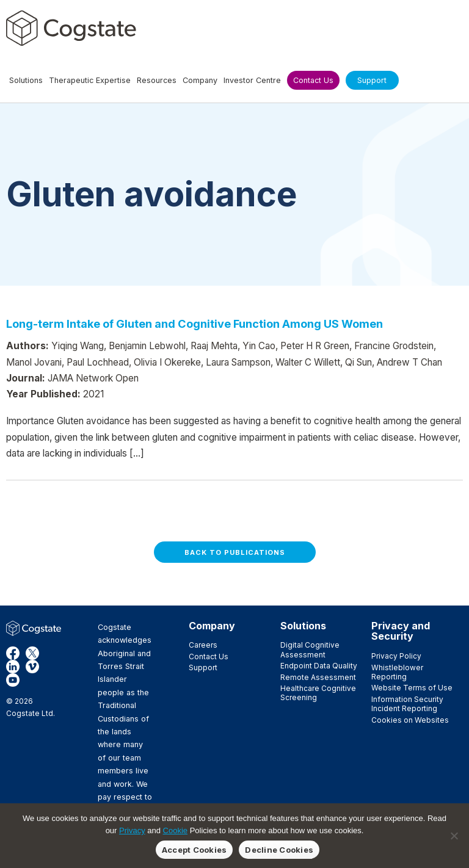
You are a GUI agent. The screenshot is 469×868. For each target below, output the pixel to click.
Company (212, 626)
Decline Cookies (279, 850)
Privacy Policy (396, 656)
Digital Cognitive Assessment (310, 649)
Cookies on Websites (410, 720)
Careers (203, 645)
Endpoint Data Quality (319, 666)
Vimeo (32, 667)
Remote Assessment (318, 677)
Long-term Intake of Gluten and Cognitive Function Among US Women (195, 324)
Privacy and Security (401, 631)
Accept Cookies (195, 850)
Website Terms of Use (412, 688)
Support (203, 667)
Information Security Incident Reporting (407, 704)
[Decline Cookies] (454, 836)
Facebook (13, 653)
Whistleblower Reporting (397, 672)
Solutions (303, 626)
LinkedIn (13, 667)
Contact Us (209, 656)
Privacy (132, 830)
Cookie (175, 830)
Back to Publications (235, 552)
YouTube (13, 680)
